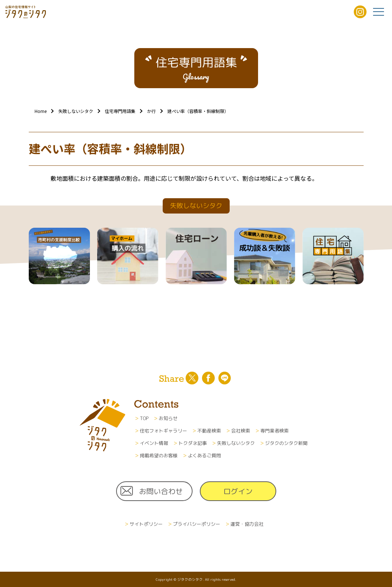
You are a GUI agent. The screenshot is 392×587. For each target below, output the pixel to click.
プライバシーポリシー (197, 524)
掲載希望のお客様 (159, 455)
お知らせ (168, 418)
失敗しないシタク (76, 111)
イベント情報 (154, 443)
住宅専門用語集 (120, 111)
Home (41, 111)
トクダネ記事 (193, 443)
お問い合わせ (161, 491)
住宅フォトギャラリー (163, 431)
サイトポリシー (146, 524)
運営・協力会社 (247, 524)
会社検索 (241, 431)
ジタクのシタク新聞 (286, 443)
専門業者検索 (274, 431)
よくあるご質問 (204, 455)
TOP (144, 418)
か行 (151, 111)
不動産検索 (209, 431)
